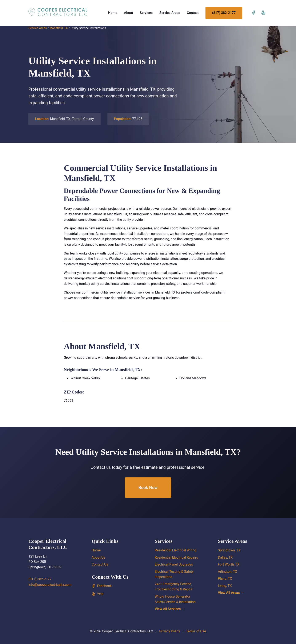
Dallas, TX (225, 557)
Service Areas (170, 13)
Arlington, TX (227, 572)
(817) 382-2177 (224, 13)
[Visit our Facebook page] (253, 13)
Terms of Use (196, 631)
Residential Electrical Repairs (176, 557)
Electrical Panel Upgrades (174, 564)
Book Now (148, 488)
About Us (98, 557)
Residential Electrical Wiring (175, 550)
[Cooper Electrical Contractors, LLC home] (58, 12)
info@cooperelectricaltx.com (50, 585)
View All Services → (170, 609)
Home (113, 13)
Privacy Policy (170, 631)
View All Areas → (231, 593)
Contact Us (100, 564)
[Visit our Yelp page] (263, 13)
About (129, 13)
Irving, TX (225, 586)
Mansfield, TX (59, 28)
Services (146, 13)
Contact (193, 13)
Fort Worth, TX (229, 564)
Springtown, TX (229, 550)
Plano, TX (225, 579)
